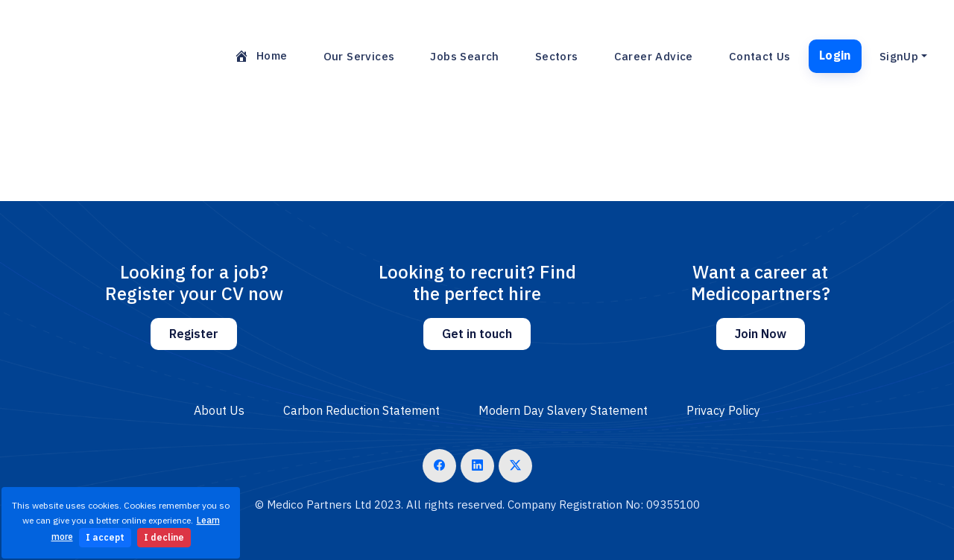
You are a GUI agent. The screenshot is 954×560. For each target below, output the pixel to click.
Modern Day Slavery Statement (563, 410)
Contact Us (760, 56)
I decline (164, 537)
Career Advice (654, 56)
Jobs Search (464, 56)
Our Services (359, 56)
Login (835, 55)
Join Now (761, 334)
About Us (219, 410)
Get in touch (477, 334)
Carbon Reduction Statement (361, 410)
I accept (105, 537)
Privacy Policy (723, 410)
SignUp (899, 56)
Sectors (557, 56)
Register (194, 334)
